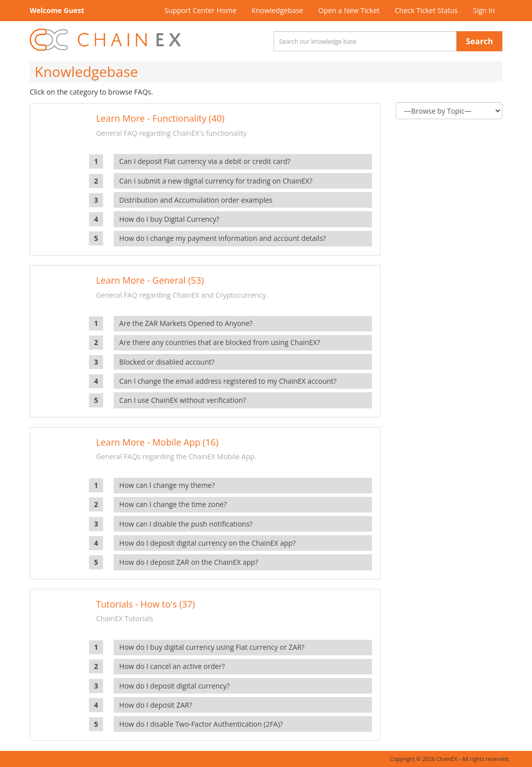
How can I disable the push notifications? (186, 524)
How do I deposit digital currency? (174, 686)
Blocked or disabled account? (167, 362)
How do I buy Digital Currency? (169, 219)
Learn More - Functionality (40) (160, 118)
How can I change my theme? (167, 485)
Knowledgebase (277, 10)
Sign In (484, 10)
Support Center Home (200, 10)
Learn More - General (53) (150, 280)
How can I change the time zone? (173, 504)
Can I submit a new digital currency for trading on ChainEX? (216, 181)
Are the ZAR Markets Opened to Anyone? (186, 323)
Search (480, 41)
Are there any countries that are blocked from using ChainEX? (219, 342)
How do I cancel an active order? (172, 666)
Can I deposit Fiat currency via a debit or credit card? (205, 161)
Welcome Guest (57, 10)
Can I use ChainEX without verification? (183, 400)
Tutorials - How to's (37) (146, 604)
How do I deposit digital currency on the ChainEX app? (207, 543)
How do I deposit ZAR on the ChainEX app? (189, 562)
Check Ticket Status (426, 10)
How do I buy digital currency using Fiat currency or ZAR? (212, 647)
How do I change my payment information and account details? (223, 238)
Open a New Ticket (349, 10)
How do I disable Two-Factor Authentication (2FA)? (201, 724)
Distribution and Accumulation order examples (196, 200)
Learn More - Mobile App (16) (157, 442)
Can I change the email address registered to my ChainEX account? (228, 381)
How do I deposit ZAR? (156, 705)
